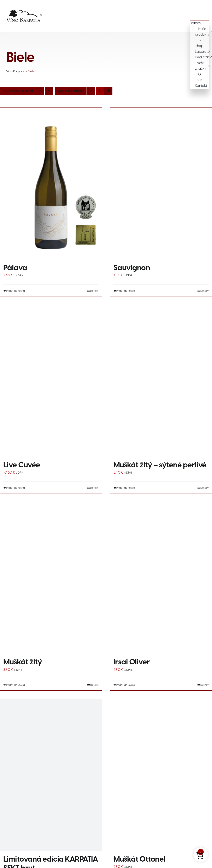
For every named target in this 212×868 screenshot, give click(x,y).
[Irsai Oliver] (161, 578)
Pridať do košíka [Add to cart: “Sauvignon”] (126, 291)
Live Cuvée (22, 465)
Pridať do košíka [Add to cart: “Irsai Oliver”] (126, 685)
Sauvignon (132, 268)
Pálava (15, 268)
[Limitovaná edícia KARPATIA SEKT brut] (51, 775)
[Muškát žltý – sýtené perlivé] (161, 381)
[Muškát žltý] (51, 578)
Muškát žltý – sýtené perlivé (160, 465)
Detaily (94, 291)
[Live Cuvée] (51, 381)
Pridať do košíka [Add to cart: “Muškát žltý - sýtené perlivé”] (126, 488)
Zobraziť (71, 91)
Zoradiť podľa (18, 91)
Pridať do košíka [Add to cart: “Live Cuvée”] (16, 488)
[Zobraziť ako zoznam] (108, 91)
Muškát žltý (23, 662)
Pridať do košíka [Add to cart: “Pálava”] (16, 291)
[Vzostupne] (49, 91)
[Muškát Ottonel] (161, 775)
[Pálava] (51, 184)
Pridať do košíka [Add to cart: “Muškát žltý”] (16, 685)
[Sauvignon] (161, 184)
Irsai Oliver (132, 662)
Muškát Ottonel (139, 860)
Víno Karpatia (16, 72)
